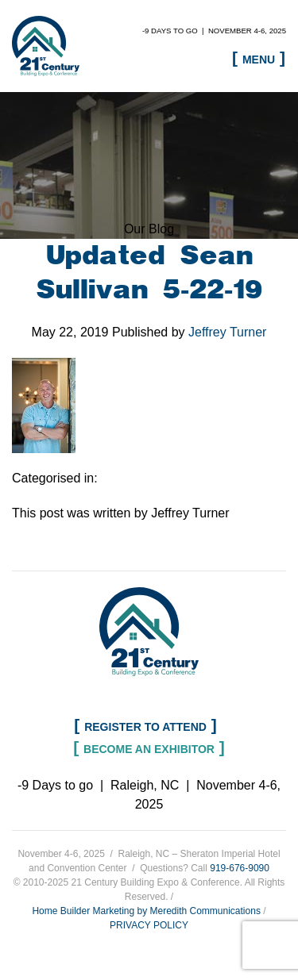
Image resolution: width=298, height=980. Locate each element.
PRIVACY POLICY (149, 925)
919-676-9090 (240, 868)
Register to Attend (145, 727)
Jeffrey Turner (227, 332)
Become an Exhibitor (149, 749)
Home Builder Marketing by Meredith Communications (146, 911)
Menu (259, 60)
